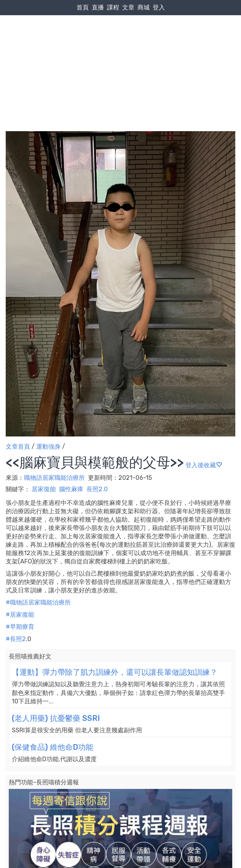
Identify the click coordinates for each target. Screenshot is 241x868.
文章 (128, 7)
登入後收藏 (204, 465)
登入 (159, 7)
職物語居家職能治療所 (55, 478)
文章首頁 (18, 447)
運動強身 (48, 447)
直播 (98, 7)
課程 (113, 7)
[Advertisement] (121, 57)
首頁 (83, 7)
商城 (144, 7)
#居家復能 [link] (20, 615)
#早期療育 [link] (20, 627)
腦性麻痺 (71, 489)
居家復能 (44, 489)
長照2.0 (97, 489)
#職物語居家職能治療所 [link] (38, 602)
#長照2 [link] (16, 639)
